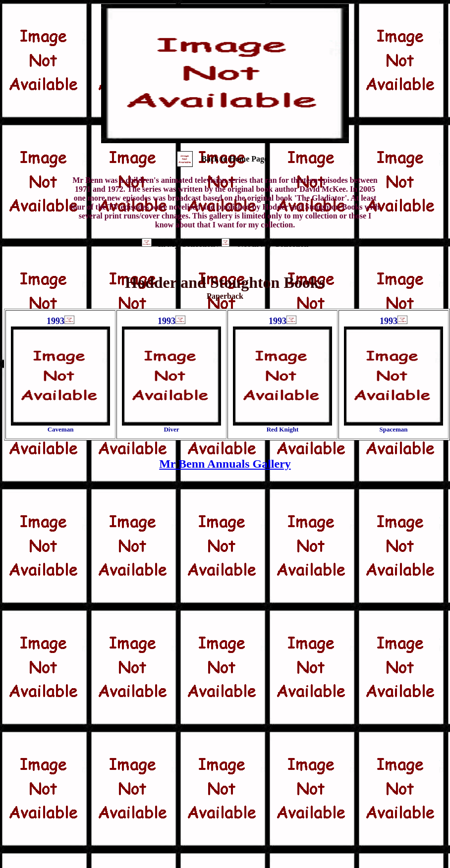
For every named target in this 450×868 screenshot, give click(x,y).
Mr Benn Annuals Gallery (225, 464)
